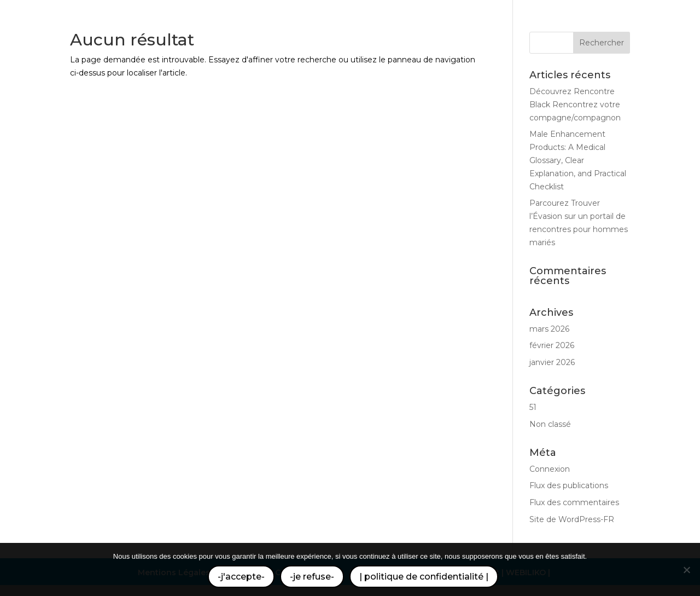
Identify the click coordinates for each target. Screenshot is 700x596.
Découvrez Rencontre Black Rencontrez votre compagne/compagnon (575, 105)
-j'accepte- (241, 577)
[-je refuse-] (686, 570)
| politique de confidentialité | (424, 577)
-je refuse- (312, 577)
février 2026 (552, 345)
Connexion (550, 469)
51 (533, 407)
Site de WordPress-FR (572, 519)
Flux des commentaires (574, 502)
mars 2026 (549, 329)
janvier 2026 (552, 362)
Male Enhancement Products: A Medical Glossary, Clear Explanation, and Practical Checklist (578, 160)
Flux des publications (569, 485)
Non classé (550, 424)
